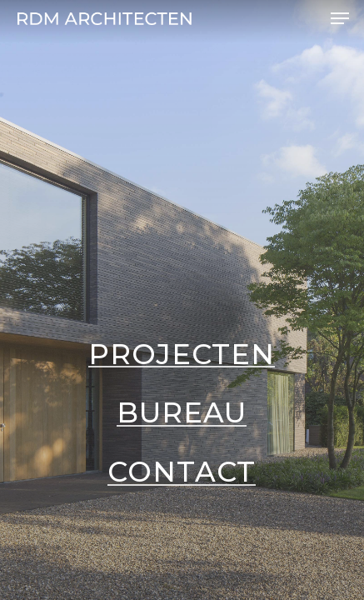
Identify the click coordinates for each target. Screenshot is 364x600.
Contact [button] (182, 472)
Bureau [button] (182, 412)
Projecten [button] (182, 354)
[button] (340, 18)
